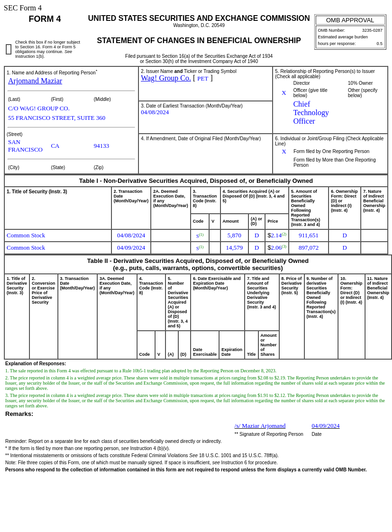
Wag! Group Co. (166, 78)
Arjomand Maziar (35, 81)
